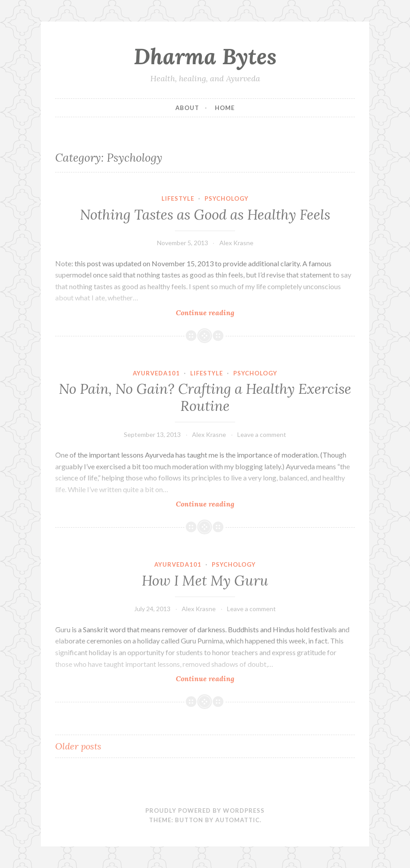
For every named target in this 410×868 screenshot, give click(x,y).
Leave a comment (262, 434)
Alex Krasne (236, 243)
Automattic (238, 820)
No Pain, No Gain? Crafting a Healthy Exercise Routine (205, 397)
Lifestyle (178, 198)
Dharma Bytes (205, 56)
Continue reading (218, 312)
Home (225, 108)
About (187, 108)
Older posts (78, 746)
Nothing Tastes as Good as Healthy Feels (205, 215)
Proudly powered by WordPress (205, 811)
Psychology (227, 198)
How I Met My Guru (205, 581)
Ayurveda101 (156, 373)
